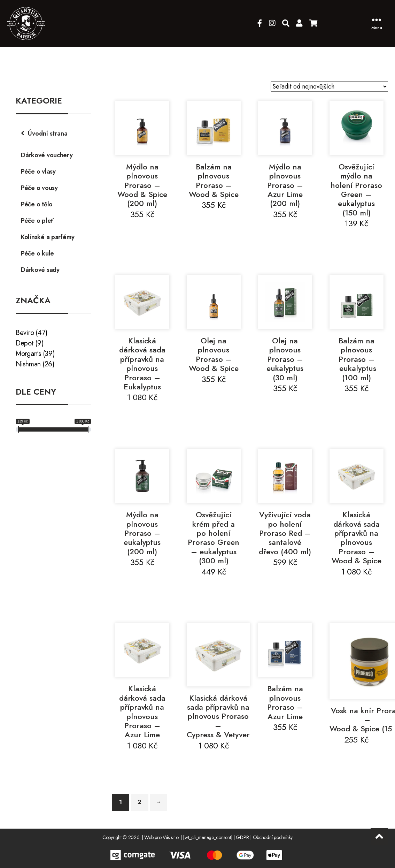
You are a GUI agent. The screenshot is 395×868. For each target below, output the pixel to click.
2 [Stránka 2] (140, 802)
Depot (25, 343)
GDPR (242, 837)
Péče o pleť (37, 221)
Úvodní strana (48, 134)
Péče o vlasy (38, 172)
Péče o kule (37, 253)
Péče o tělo (37, 204)
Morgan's (28, 354)
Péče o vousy (39, 188)
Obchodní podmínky (273, 837)
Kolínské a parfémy (48, 237)
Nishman (28, 364)
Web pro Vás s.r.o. (162, 837)
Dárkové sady (40, 270)
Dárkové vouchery (47, 155)
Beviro (25, 333)
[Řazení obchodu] (329, 86)
